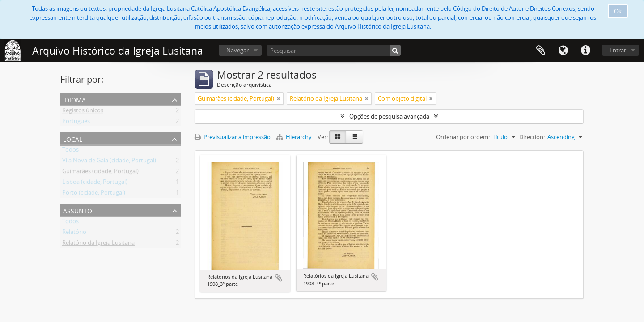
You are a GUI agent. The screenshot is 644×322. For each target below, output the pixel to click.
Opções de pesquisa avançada (389, 116)
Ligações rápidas (585, 51)
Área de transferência (541, 51)
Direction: (532, 137)
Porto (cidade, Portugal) (94, 194)
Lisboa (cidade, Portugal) (95, 183)
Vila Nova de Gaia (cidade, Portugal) (109, 162)
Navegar (237, 50)
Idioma (563, 51)
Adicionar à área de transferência (279, 278)
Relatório (74, 233)
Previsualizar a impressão (233, 137)
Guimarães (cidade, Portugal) (100, 173)
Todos (70, 151)
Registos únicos (83, 112)
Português (76, 123)
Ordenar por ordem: (463, 137)
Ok (618, 11)
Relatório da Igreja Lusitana (98, 244)
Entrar (618, 50)
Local (73, 138)
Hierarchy (295, 137)
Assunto (78, 210)
